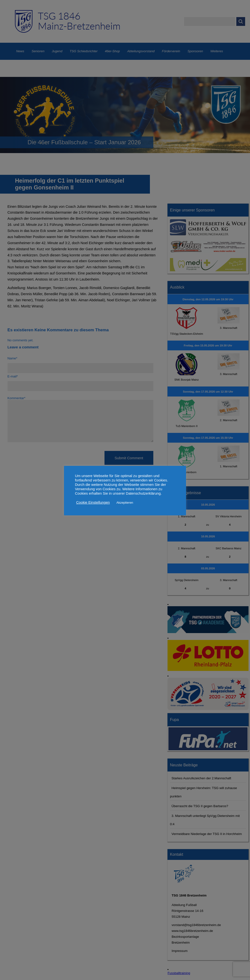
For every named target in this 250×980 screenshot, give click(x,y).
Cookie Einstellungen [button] (93, 502)
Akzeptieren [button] (125, 503)
